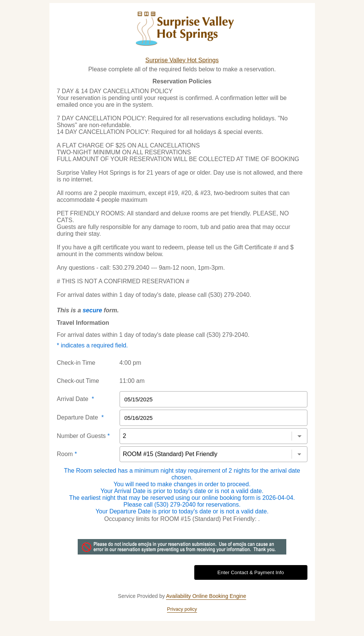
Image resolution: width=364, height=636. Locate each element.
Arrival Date (76, 399)
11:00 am (132, 381)
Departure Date (81, 417)
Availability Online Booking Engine (206, 596)
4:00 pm (131, 363)
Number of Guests (84, 436)
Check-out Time (78, 381)
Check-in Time (76, 363)
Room (67, 454)
